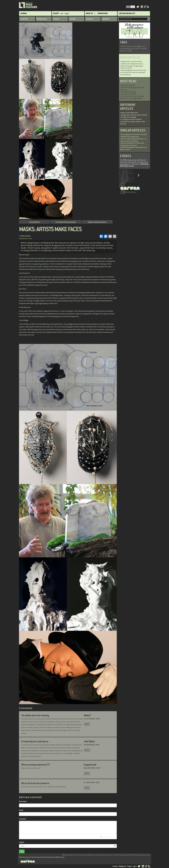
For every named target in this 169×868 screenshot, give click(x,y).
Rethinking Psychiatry (128, 92)
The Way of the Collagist (129, 117)
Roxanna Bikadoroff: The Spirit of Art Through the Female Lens (132, 144)
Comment (22, 819)
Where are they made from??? (36, 765)
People (129, 866)
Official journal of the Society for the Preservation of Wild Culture (42, 857)
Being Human (42, 19)
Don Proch (23, 289)
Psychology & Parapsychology (66, 222)
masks (130, 51)
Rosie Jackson (26, 236)
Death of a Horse (126, 68)
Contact (115, 866)
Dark (128, 7)
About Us (89, 13)
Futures (56, 19)
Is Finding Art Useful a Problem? (131, 119)
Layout (21, 842)
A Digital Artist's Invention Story (131, 62)
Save (22, 851)
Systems (106, 19)
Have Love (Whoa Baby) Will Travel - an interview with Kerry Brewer (133, 140)
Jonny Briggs (24, 320)
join (62, 13)
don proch (136, 48)
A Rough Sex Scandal (128, 85)
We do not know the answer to (35, 783)
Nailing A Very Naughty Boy (130, 137)
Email (21, 810)
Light (133, 7)
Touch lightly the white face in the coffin (134, 134)
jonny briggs (136, 46)
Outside (73, 19)
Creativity (24, 19)
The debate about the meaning (35, 715)
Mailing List (122, 866)
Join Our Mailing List (127, 13)
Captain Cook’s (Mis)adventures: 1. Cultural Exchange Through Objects (132, 65)
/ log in (67, 13)
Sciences (89, 19)
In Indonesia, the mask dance (35, 741)
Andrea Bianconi (25, 307)
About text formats (108, 837)
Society (56, 13)
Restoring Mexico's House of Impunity (133, 70)
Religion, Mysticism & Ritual (97, 222)
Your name (23, 801)
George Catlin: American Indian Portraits (134, 115)
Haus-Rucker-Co (24, 273)
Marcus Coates (24, 255)
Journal (23, 13)
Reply (87, 724)
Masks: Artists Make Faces (129, 113)
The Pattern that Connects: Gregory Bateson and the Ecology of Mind (132, 97)
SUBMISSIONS (103, 13)
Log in (135, 866)
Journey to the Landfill (128, 94)
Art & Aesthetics (34, 222)
